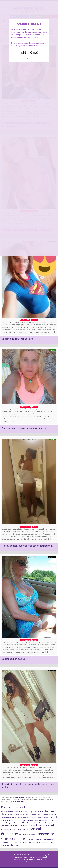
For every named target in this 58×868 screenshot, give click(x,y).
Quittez (29, 59)
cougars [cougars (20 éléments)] (31, 811)
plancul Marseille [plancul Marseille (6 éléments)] (23, 823)
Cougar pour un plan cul (13, 659)
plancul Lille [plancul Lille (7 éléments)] (51, 821)
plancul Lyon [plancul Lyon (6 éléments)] (13, 823)
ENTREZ (29, 52)
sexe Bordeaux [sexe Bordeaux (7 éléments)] (36, 839)
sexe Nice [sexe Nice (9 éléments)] (50, 842)
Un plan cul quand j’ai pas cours (17, 339)
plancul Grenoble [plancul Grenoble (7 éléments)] (17, 821)
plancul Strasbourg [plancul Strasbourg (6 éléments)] (11, 830)
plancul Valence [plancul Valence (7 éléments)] (23, 830)
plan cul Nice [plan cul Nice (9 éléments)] (34, 825)
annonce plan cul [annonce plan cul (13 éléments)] (20, 811)
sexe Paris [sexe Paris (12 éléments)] (5, 845)
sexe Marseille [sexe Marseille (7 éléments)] (30, 842)
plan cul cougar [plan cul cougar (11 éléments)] (42, 818)
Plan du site (29, 861)
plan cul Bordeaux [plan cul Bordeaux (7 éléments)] (26, 815)
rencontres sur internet (23, 797)
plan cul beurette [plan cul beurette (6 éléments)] (14, 815)
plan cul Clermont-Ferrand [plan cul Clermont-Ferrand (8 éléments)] (16, 818)
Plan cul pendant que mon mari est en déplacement (27, 546)
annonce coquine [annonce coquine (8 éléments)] (7, 812)
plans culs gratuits (18, 801)
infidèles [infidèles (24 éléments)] (39, 811)
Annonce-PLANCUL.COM (16, 855)
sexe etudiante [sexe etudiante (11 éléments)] (13, 842)
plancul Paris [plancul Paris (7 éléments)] (43, 825)
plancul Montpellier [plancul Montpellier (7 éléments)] (47, 823)
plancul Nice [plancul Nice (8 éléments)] (25, 825)
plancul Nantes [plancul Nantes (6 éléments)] (16, 825)
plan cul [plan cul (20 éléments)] (5, 814)
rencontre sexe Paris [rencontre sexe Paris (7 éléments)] (30, 835)
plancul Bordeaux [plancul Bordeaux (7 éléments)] (38, 815)
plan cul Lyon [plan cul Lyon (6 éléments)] (5, 823)
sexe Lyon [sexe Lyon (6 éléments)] (22, 842)
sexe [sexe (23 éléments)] (29, 839)
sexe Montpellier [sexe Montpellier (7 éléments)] (41, 842)
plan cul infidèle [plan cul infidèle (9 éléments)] (29, 821)
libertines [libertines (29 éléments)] (49, 811)
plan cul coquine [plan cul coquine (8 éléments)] (31, 818)
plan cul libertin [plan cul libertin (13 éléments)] (41, 821)
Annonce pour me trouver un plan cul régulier (24, 428)
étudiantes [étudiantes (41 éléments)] (16, 845)
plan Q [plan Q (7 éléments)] (21, 835)
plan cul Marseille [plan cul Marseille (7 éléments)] (35, 823)
